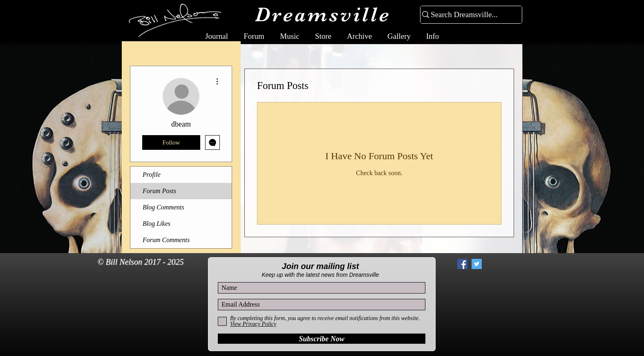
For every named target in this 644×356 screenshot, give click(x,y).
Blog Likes (157, 224)
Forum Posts (159, 191)
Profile (152, 175)
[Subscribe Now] (322, 339)
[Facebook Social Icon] (462, 264)
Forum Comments (166, 240)
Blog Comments (163, 207)
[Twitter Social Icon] (477, 264)
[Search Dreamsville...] (468, 15)
